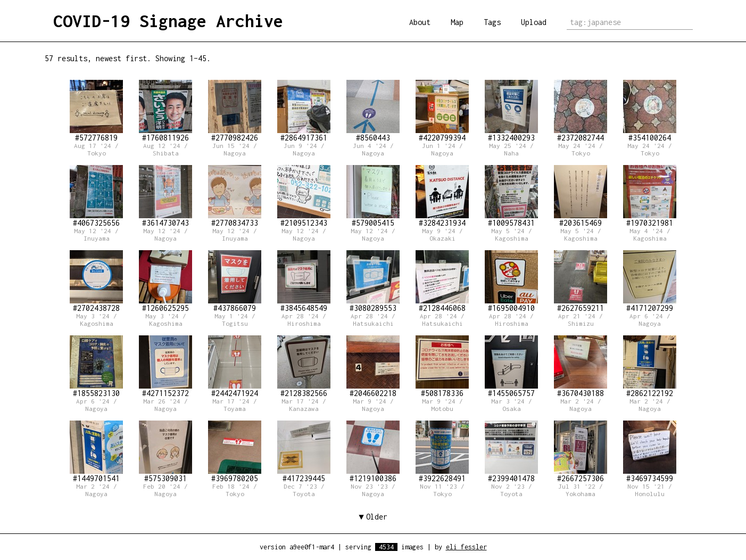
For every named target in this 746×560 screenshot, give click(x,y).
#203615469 (581, 196)
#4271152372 (165, 367)
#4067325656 (96, 196)
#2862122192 (650, 367)
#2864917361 (304, 111)
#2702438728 (96, 281)
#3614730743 (165, 196)
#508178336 (442, 367)
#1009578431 (511, 196)
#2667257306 (581, 452)
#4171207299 (650, 281)
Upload (534, 22)
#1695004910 (511, 281)
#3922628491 (442, 452)
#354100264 (650, 111)
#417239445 (304, 452)
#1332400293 (511, 111)
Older (377, 517)
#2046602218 (373, 367)
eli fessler (466, 547)
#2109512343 (304, 196)
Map (457, 22)
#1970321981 (650, 196)
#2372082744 (581, 111)
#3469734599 (650, 452)
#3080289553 (373, 281)
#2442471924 (235, 367)
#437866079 (235, 281)
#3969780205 (235, 452)
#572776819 (96, 111)
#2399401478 (511, 452)
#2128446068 (442, 281)
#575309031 (165, 452)
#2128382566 (304, 367)
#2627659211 (581, 281)
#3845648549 (304, 281)
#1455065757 (511, 367)
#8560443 (373, 111)
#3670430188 (581, 367)
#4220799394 (442, 111)
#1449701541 (96, 452)
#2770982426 (235, 111)
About (420, 22)
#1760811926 (165, 111)
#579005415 (373, 196)
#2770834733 (235, 196)
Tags (492, 22)
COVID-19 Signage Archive (168, 21)
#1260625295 (165, 281)
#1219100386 (373, 452)
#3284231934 (442, 196)
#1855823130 (96, 367)
